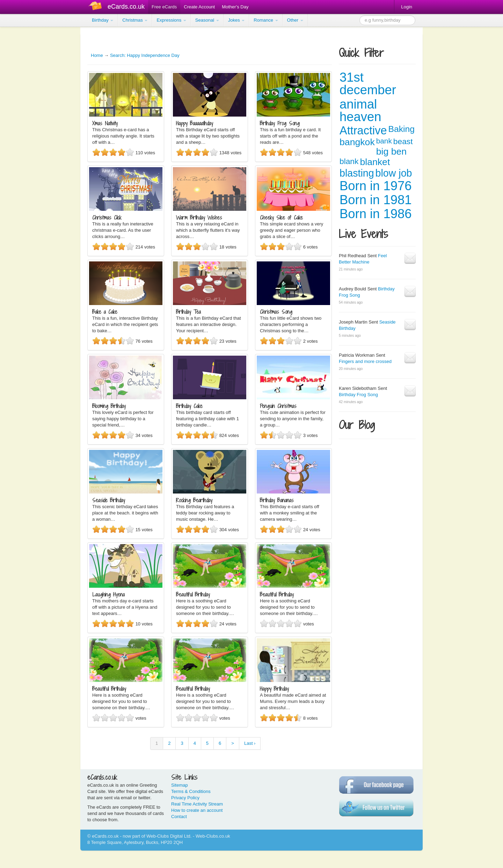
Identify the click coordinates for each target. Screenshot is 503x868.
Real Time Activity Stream (197, 804)
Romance (266, 20)
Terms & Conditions (191, 791)
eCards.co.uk (126, 7)
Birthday (103, 20)
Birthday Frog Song (358, 395)
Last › (250, 743)
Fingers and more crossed (365, 361)
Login (407, 7)
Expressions (171, 20)
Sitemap (180, 785)
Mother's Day (235, 7)
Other (295, 20)
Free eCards (164, 7)
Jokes (236, 20)
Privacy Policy (185, 798)
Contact (179, 817)
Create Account (199, 7)
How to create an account (197, 810)
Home (97, 55)
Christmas (135, 20)
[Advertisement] (28, 133)
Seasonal (207, 20)
